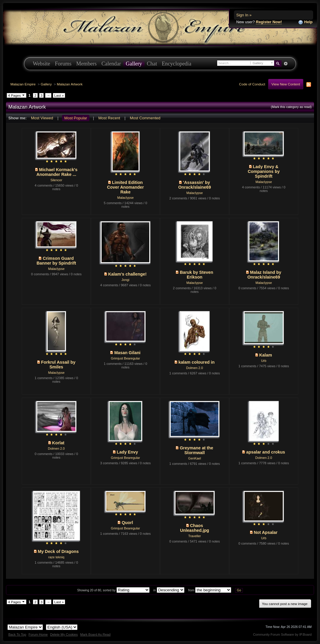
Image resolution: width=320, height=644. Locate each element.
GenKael (195, 458)
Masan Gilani (127, 353)
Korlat (58, 443)
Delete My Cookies (64, 634)
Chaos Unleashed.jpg (195, 528)
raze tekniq (56, 557)
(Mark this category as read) (291, 107)
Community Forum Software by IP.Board (282, 634)
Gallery (134, 64)
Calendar (111, 64)
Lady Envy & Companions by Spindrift (264, 171)
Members (87, 64)
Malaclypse (125, 198)
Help (305, 22)
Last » (59, 95)
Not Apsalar (266, 532)
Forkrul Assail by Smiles (58, 365)
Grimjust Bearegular (125, 358)
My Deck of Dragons (58, 551)
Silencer (56, 180)
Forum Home (38, 634)
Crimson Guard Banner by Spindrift (56, 261)
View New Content (286, 84)
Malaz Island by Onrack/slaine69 (264, 275)
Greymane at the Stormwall (196, 450)
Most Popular (76, 118)
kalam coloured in (197, 362)
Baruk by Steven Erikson (196, 275)
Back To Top (17, 634)
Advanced (286, 64)
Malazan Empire (23, 84)
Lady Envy (128, 452)
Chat (152, 64)
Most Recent (109, 118)
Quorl (127, 523)
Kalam (266, 355)
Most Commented (145, 118)
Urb (264, 361)
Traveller (195, 536)
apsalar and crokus (265, 452)
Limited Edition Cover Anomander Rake (125, 187)
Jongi (125, 280)
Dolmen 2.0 (195, 368)
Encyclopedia (177, 64)
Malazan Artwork (70, 84)
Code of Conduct (252, 84)
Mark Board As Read (95, 634)
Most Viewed (42, 118)
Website (41, 64)
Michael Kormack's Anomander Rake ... (57, 172)
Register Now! (269, 22)
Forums (63, 64)
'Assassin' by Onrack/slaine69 (195, 185)
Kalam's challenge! (127, 274)
